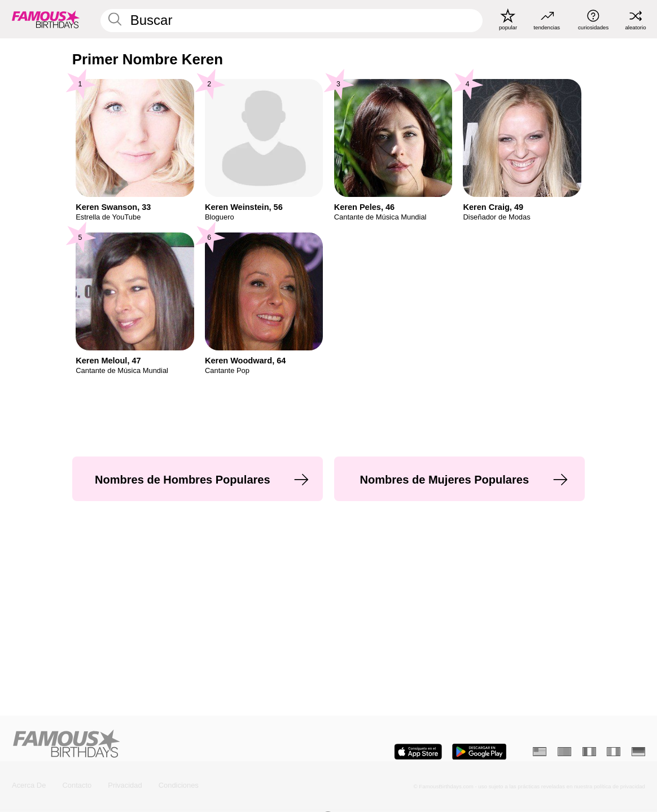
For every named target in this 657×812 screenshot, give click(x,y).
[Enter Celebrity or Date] (292, 20)
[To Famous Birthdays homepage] (46, 19)
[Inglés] (540, 752)
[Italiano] (614, 752)
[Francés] (589, 752)
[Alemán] (638, 752)
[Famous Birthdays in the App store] (418, 752)
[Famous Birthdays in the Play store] (479, 752)
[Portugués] (564, 752)
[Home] (167, 744)
